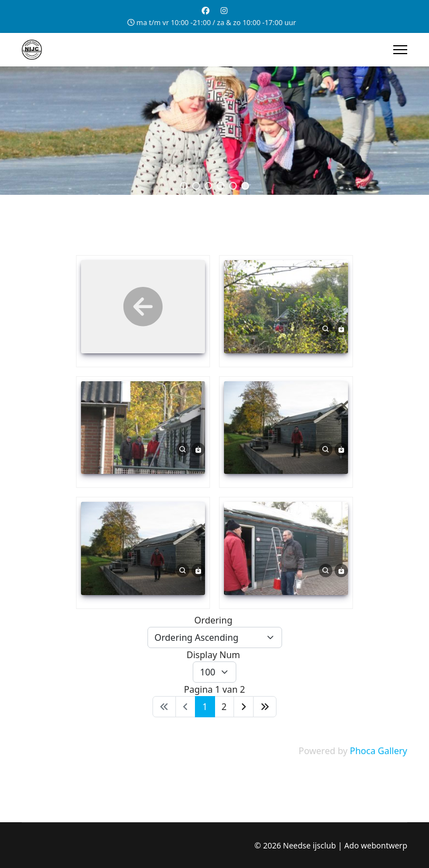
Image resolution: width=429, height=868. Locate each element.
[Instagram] (224, 10)
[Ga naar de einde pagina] (265, 707)
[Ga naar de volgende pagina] (244, 707)
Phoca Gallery (378, 751)
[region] (214, 131)
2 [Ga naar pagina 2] (224, 707)
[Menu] (400, 50)
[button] (184, 186)
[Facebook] (206, 10)
